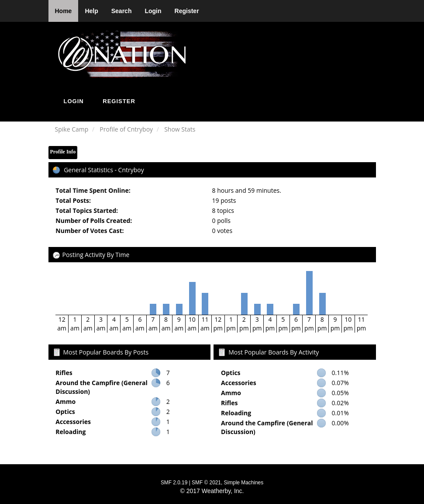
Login (153, 11)
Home (64, 11)
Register (187, 11)
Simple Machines (244, 483)
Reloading (71, 432)
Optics (65, 412)
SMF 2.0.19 (174, 483)
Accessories (73, 422)
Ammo (65, 401)
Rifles (64, 373)
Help (91, 11)
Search (122, 11)
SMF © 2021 (206, 483)
